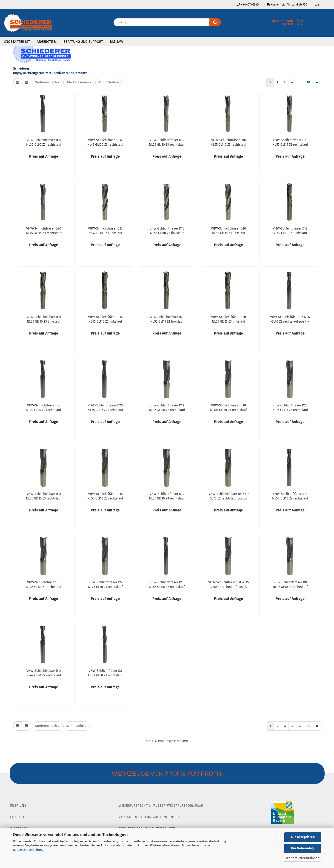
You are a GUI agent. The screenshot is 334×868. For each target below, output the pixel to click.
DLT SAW (116, 42)
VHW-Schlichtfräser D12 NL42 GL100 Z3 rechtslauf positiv (167, 407)
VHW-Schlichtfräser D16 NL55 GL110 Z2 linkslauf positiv (105, 319)
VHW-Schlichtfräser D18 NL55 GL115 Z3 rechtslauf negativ (290, 142)
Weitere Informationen (303, 858)
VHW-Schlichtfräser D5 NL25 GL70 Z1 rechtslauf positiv (105, 584)
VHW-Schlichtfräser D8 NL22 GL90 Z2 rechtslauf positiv (44, 407)
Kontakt (17, 817)
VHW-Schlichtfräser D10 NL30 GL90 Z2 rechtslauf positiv (44, 142)
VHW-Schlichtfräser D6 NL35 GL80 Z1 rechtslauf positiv (44, 584)
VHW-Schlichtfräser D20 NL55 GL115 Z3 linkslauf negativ (228, 230)
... (300, 82)
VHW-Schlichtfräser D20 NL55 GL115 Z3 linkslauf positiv (228, 319)
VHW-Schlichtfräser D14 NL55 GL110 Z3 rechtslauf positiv (167, 496)
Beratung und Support (83, 42)
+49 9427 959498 (248, 5)
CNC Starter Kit (17, 42)
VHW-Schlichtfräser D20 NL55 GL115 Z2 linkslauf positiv (167, 319)
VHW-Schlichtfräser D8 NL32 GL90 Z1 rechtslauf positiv (290, 584)
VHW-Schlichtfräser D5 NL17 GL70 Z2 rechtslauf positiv (229, 496)
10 (308, 82)
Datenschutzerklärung (28, 850)
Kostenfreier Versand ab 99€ (287, 5)
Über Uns (18, 806)
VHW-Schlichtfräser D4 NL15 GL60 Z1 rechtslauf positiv (228, 584)
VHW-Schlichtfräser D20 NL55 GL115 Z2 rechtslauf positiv (105, 407)
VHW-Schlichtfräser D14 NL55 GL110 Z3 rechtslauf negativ (167, 142)
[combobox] (47, 82)
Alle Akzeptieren (303, 837)
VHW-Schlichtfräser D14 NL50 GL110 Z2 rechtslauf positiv (290, 496)
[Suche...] (215, 22)
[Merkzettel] (331, 23)
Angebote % (47, 42)
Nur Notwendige (303, 848)
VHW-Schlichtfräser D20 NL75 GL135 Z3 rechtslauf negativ (44, 230)
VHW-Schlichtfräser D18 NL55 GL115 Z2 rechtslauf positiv (167, 584)
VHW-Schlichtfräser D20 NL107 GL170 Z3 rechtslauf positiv (228, 407)
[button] (18, 82)
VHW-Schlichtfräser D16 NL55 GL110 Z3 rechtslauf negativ (228, 142)
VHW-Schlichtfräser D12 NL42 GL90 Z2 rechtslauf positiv (44, 673)
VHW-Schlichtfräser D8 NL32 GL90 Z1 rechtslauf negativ (105, 673)
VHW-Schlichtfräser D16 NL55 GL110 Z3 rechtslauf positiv (105, 496)
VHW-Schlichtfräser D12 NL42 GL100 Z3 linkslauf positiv (290, 230)
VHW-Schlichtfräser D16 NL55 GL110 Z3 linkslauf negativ (167, 230)
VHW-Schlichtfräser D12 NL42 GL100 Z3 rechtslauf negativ (105, 142)
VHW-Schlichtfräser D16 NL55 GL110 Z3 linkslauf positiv (44, 319)
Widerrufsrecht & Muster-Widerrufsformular (161, 806)
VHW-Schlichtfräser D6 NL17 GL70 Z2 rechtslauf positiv (290, 319)
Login (317, 5)
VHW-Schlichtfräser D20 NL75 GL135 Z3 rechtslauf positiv (290, 407)
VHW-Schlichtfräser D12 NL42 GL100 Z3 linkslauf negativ (105, 230)
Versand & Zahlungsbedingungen (149, 817)
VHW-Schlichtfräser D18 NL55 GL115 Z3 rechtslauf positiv (44, 496)
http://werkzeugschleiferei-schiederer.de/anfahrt (50, 73)
